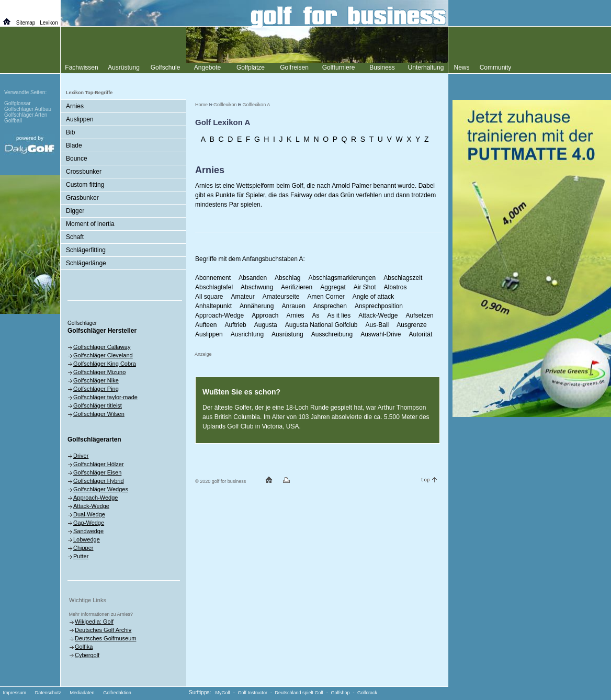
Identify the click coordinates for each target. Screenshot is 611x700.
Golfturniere (339, 67)
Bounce (77, 159)
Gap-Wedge (89, 523)
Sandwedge (88, 531)
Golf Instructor (253, 693)
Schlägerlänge (86, 263)
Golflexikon (225, 105)
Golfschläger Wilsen (99, 414)
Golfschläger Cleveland (103, 355)
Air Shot (365, 287)
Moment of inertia (90, 224)
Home (201, 105)
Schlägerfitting (86, 250)
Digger (75, 211)
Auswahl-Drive (381, 334)
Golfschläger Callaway (102, 347)
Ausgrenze (411, 325)
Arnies (296, 315)
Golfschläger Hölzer (99, 464)
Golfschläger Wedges (101, 489)
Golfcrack (367, 693)
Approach (265, 315)
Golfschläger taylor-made (105, 397)
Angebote (207, 67)
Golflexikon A (257, 105)
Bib (70, 132)
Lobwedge (87, 539)
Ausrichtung (247, 334)
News (461, 67)
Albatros (395, 287)
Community (496, 67)
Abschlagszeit (403, 278)
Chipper (83, 548)
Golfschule (166, 67)
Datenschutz (48, 693)
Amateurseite (281, 297)
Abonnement (213, 278)
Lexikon (49, 23)
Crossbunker (84, 172)
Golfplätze (251, 67)
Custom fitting (85, 185)
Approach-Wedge (219, 315)
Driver (81, 456)
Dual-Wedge (89, 514)
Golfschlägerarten (94, 439)
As (316, 315)
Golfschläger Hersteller (102, 331)
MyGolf (223, 693)
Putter (81, 556)
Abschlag (287, 278)
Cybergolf (87, 655)
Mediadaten (82, 693)
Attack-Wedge (378, 315)
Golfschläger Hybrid (99, 481)
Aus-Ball (377, 325)
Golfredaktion (117, 693)
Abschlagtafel (214, 287)
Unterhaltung (426, 67)
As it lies (339, 315)
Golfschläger (82, 323)
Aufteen (206, 325)
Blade (74, 145)
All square (209, 297)
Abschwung (257, 287)
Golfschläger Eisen (97, 472)
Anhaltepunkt (213, 306)
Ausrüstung (287, 334)
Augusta (266, 325)
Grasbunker (82, 198)
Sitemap (26, 23)
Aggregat (333, 287)
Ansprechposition (379, 306)
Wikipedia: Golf (94, 622)
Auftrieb (235, 325)
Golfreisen (294, 67)
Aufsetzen (419, 315)
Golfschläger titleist (98, 405)
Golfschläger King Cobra (105, 364)
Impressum (15, 693)
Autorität (421, 334)
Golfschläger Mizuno (99, 372)
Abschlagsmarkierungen (342, 278)
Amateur (242, 297)
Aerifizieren (297, 287)
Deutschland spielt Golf (299, 693)
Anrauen (293, 306)
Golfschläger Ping (96, 389)
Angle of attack (373, 297)
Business (382, 67)
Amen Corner (326, 297)
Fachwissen (81, 67)
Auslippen (209, 334)
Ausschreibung (332, 334)
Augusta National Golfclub (321, 325)
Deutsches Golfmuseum (105, 638)
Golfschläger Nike (96, 380)
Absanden (253, 278)
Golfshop (341, 693)
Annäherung (257, 306)
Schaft (75, 237)
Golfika (84, 647)
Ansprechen (330, 306)
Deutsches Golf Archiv (103, 630)
